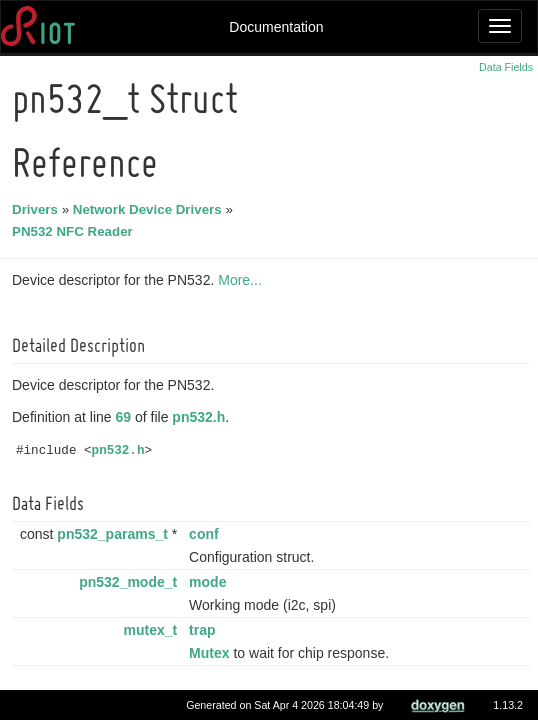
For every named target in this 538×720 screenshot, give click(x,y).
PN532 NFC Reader (75, 231)
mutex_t (154, 630)
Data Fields (506, 67)
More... (243, 280)
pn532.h (201, 417)
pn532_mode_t (131, 582)
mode (210, 582)
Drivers (38, 209)
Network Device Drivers (150, 209)
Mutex (212, 653)
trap (205, 630)
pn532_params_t (115, 534)
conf (207, 534)
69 (127, 417)
